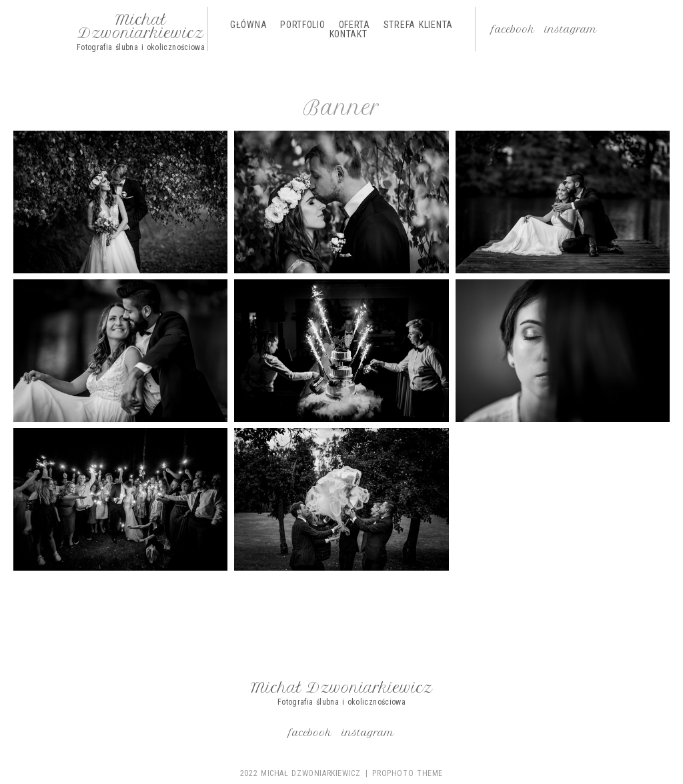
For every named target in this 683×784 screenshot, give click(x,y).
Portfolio (302, 25)
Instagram (571, 29)
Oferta (355, 25)
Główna (248, 25)
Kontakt (349, 34)
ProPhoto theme (408, 773)
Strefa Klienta (418, 25)
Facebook (513, 29)
